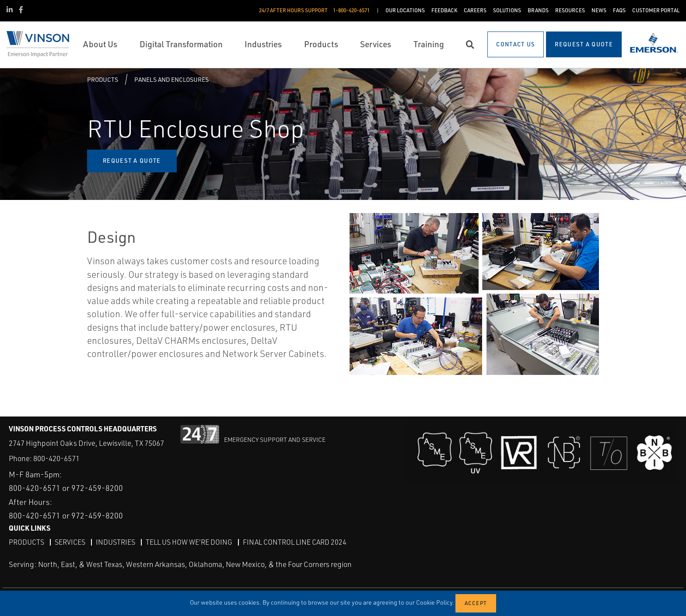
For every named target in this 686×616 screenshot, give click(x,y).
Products (103, 79)
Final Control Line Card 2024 (295, 542)
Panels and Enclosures (171, 79)
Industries (115, 542)
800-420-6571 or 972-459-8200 (66, 488)
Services (70, 542)
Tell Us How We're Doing (189, 542)
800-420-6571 (56, 458)
